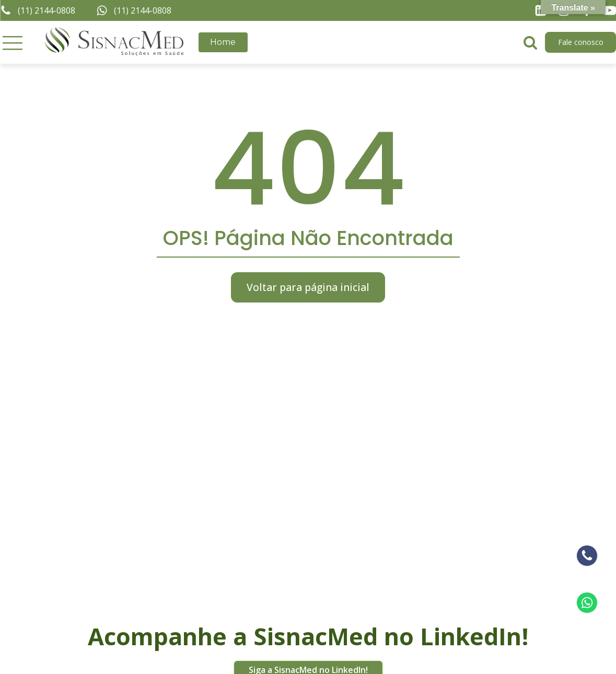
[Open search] (530, 42)
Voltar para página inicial (308, 287)
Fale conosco (581, 42)
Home (223, 42)
